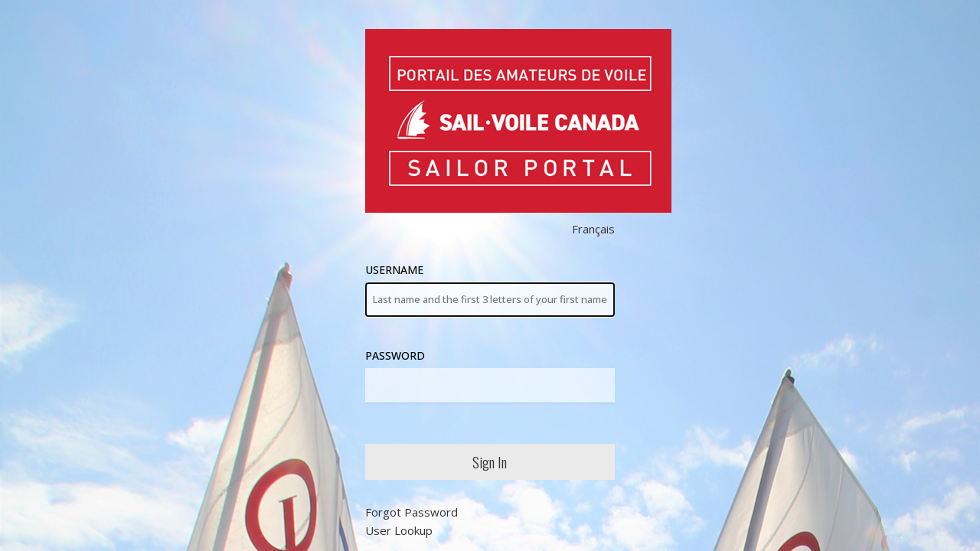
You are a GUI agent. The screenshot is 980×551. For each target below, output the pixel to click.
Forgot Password (412, 512)
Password (490, 375)
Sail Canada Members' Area (518, 121)
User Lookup (399, 530)
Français (593, 229)
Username (490, 290)
